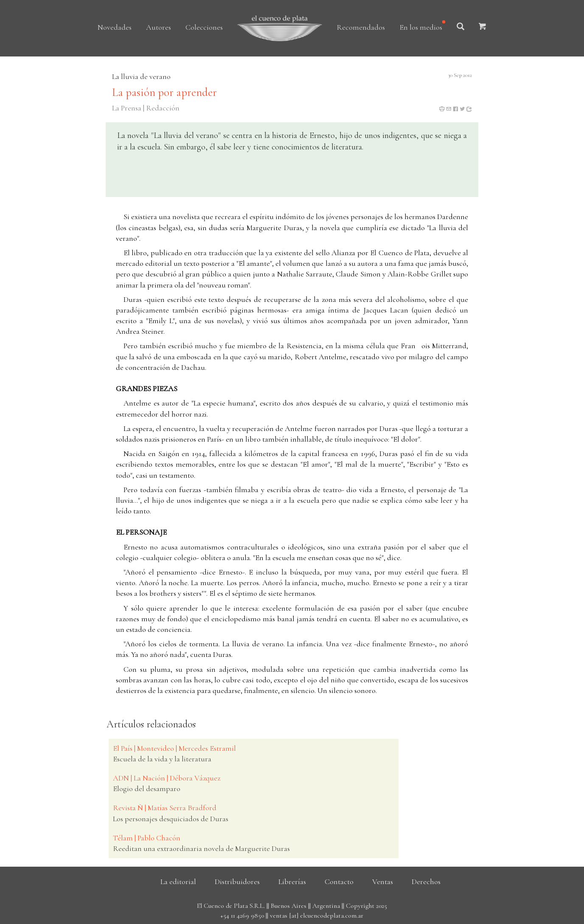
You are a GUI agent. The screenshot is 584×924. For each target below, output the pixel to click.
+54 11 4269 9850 (242, 916)
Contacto (339, 882)
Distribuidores (237, 882)
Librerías (292, 882)
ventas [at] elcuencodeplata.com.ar (317, 916)
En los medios (421, 27)
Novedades (115, 27)
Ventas (383, 882)
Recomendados (361, 27)
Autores (159, 27)
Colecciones (204, 27)
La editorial (178, 882)
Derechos (426, 882)
